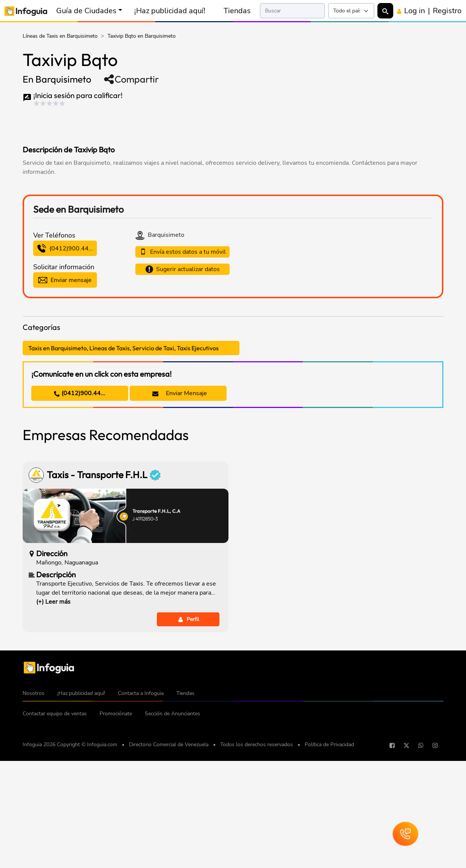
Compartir (131, 79)
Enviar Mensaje (180, 505)
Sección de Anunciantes (172, 825)
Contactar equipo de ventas (55, 825)
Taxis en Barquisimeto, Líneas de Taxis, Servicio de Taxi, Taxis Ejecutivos (123, 460)
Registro (447, 11)
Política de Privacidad (329, 856)
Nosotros (34, 805)
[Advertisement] (167, 124)
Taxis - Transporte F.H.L (104, 587)
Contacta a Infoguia (141, 805)
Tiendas (237, 11)
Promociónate (116, 825)
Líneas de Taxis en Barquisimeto (60, 36)
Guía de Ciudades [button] (86, 11)
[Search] (292, 11)
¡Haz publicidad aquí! (170, 11)
